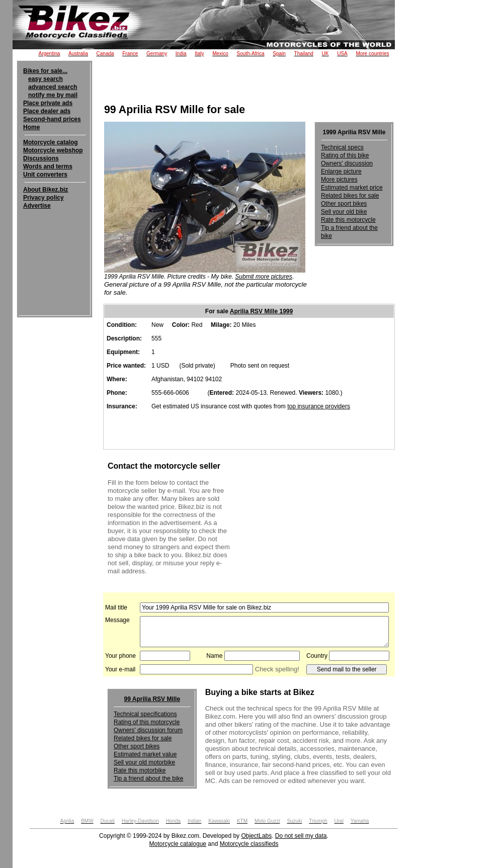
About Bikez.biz (46, 190)
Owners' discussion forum (148, 730)
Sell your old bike (344, 212)
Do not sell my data (301, 836)
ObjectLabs (256, 836)
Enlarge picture (341, 171)
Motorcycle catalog (51, 142)
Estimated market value (145, 754)
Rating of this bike (345, 155)
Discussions (41, 158)
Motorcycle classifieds (249, 844)
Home (31, 127)
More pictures (339, 180)
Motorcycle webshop (53, 150)
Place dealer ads (47, 111)
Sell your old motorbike (144, 762)
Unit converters (45, 175)
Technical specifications (145, 714)
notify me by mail (53, 95)
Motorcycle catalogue (178, 844)
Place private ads (48, 103)
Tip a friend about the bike (148, 778)
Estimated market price (352, 188)
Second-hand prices (52, 119)
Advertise (37, 206)
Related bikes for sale (350, 196)
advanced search (53, 87)
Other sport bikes (344, 204)
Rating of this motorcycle (147, 722)
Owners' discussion (347, 163)
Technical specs (342, 147)
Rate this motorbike (140, 770)
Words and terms (48, 166)
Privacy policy (44, 198)
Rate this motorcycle (348, 220)
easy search (46, 79)
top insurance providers (319, 406)
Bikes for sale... (45, 71)
